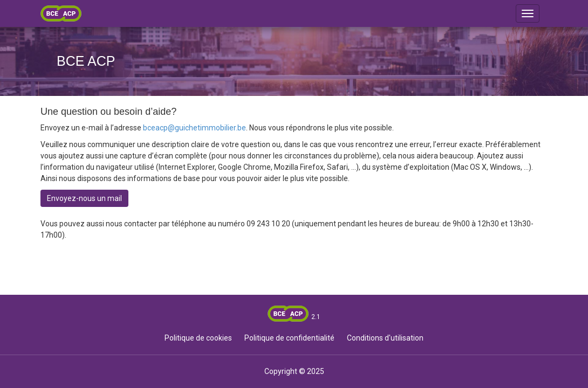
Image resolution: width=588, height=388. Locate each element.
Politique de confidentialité (289, 338)
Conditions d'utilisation (385, 338)
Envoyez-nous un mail (84, 198)
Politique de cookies (198, 338)
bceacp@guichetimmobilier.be (194, 128)
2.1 (316, 317)
